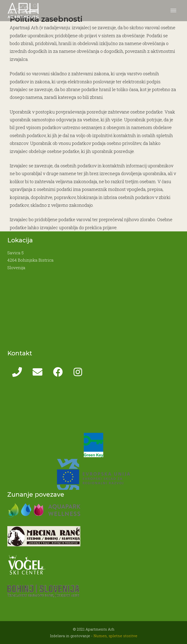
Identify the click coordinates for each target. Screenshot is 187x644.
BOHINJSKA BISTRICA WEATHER (93, 407)
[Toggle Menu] (173, 10)
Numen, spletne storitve (115, 636)
